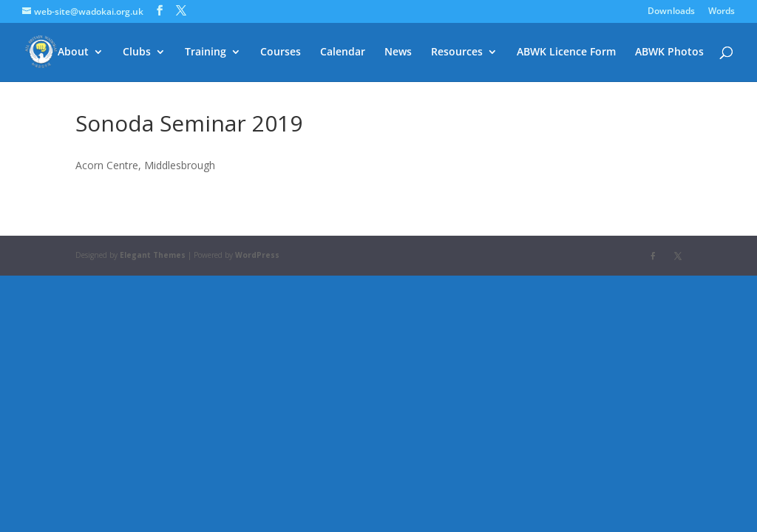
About (73, 52)
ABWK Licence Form (566, 52)
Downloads (671, 12)
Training (206, 52)
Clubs (137, 52)
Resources (457, 52)
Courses (281, 52)
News (398, 52)
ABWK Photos (669, 52)
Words (722, 12)
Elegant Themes (153, 255)
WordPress (257, 255)
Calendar (343, 52)
